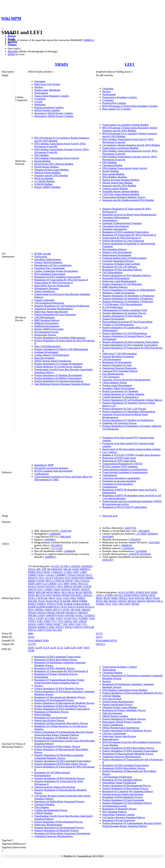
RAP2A (72, 607)
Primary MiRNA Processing (49, 329)
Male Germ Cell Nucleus (47, 84)
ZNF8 (48, 630)
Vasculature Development (116, 226)
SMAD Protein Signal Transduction (53, 361)
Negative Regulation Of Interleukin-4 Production (128, 299)
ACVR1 (55, 566)
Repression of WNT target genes (119, 458)
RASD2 (80, 607)
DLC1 (89, 575)
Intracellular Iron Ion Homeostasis (52, 285)
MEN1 (57, 592)
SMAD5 (51, 613)
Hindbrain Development (47, 326)
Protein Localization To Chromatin (120, 391)
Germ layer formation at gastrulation (121, 478)
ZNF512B (89, 627)
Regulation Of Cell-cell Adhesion (120, 267)
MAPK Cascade (43, 254)
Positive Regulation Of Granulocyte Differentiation (129, 290)
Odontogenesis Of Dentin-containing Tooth (125, 310)
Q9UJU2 (100, 644)
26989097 (50, 557)
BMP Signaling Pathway (47, 320)
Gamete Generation (44, 300)
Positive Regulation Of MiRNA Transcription (58, 378)
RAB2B (68, 604)
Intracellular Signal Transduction (119, 783)
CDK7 (76, 572)
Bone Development (44, 358)
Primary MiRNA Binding (47, 187)
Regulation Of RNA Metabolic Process (54, 668)
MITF (152, 595)
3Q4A (87, 648)
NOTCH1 (139, 598)
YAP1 (79, 624)
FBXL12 (50, 581)
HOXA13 (83, 584)
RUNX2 (113, 601)
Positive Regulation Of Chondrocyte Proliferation (128, 420)
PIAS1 (42, 601)
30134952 (56, 545)
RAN (64, 607)
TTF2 (60, 621)
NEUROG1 (77, 595)
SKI (73, 610)
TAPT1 (60, 618)
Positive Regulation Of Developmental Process (59, 822)
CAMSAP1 (57, 572)
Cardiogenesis (42, 474)
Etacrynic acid (110, 516)
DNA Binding (41, 155)
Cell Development (112, 359)
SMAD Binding (43, 715)
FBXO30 (60, 581)
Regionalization (42, 775)
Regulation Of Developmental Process (54, 700)
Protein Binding (43, 161)
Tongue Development (113, 319)
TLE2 (115, 604)
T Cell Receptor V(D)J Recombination (122, 304)
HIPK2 (74, 584)
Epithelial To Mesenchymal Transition (122, 223)
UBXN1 (32, 624)
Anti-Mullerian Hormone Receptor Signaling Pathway (62, 384)
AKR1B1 (75, 566)
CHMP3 (32, 575)
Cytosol (38, 102)
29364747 (107, 560)
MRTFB (88, 592)
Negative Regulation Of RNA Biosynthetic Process (61, 764)
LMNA (57, 589)
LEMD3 (48, 589)
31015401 (154, 542)
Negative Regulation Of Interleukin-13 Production (128, 296)
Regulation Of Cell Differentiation (52, 773)
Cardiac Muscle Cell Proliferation (52, 355)
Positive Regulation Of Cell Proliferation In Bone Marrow (132, 400)
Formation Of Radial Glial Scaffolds (121, 264)
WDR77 (58, 624)
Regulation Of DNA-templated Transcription (58, 277)
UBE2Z (83, 621)
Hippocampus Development (117, 255)
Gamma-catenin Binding (115, 188)
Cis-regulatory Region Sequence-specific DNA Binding (131, 145)
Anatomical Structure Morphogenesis (54, 309)
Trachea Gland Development (117, 385)
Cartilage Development (46, 352)
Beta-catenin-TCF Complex (117, 109)
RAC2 (58, 607)
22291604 (141, 551)
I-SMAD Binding (43, 184)
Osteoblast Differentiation (48, 259)
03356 (31, 637)
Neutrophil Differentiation (116, 278)
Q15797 (32, 644)
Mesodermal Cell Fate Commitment (53, 265)
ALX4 (121, 592)
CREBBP (60, 575)
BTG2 (40, 572)
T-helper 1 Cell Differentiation (118, 325)
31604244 (128, 548)
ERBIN (32, 581)
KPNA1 (136, 595)
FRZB (31, 584)
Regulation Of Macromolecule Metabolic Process (60, 697)
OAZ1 (59, 598)
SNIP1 (42, 615)
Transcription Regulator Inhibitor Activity (124, 197)
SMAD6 (60, 613)
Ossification (41, 257)
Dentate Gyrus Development (117, 252)
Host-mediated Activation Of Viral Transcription (127, 322)
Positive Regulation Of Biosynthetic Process (57, 746)
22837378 (130, 528)
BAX (148, 592)
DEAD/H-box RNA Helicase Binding (54, 164)
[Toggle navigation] (3, 28)
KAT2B (87, 587)
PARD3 (81, 598)
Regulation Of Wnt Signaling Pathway (122, 270)
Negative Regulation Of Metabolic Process (56, 830)
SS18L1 (79, 615)
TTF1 (54, 621)
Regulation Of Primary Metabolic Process (56, 674)
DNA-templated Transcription (50, 274)
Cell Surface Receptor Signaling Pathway (124, 817)
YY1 (85, 624)
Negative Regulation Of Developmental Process (59, 828)
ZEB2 (52, 627)
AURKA (140, 592)
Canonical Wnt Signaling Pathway (120, 371)
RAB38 (32, 607)
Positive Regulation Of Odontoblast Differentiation (129, 411)
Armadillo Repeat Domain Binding (120, 191)
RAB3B (41, 607)
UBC (75, 621)
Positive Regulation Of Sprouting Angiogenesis (59, 381)
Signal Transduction (45, 291)
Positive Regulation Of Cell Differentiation (125, 333)
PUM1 (60, 604)
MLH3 (79, 592)
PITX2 (99, 601)
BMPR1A (85, 569)
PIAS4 (49, 601)
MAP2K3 (66, 589)
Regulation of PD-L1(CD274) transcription (125, 507)
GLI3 (45, 584)
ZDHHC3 (43, 627)
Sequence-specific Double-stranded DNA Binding (128, 200)
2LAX (46, 648)
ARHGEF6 (57, 569)
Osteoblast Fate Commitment (49, 268)
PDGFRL (33, 601)
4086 (30, 634)
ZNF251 (60, 627)
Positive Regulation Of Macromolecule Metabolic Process (64, 703)
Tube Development (112, 713)
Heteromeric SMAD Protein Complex (54, 116)
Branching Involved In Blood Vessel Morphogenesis (129, 215)
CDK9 (83, 572)
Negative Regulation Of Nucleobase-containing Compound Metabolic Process (59, 757)
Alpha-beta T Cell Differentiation (120, 354)
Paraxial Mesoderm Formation (118, 356)
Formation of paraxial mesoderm (119, 481)
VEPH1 (49, 624)
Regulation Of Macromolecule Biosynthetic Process (61, 723)
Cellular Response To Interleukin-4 (120, 397)
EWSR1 (40, 581)
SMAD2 (86, 610)
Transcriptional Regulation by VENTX (122, 464)
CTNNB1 (108, 595)
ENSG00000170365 (38, 641)
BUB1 (47, 572)
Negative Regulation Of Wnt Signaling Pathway (127, 803)
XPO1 (72, 624)
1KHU (31, 648)
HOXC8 (41, 587)
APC (39, 569)
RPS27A (58, 610)
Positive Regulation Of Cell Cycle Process (124, 409)
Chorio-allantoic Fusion (115, 383)
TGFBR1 (83, 618)
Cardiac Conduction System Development (56, 271)
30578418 (145, 554)
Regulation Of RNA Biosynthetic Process (56, 660)
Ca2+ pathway (110, 452)
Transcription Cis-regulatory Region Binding (126, 125)
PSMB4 (83, 601)
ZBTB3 (135, 604)
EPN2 (82, 578)
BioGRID (13, 51)
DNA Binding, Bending (115, 177)
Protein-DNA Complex (114, 103)
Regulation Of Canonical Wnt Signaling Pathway (128, 791)
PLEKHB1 (66, 601)
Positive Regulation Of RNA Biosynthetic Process (60, 706)
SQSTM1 (70, 615)
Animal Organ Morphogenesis (118, 702)
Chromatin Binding (112, 165)
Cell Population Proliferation (49, 303)
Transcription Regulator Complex (52, 96)
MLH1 (71, 592)
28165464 (107, 537)
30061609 (65, 537)
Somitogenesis (110, 220)
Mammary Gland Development (118, 293)
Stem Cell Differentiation (47, 346)
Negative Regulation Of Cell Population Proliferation (62, 306)
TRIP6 (47, 621)
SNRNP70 (52, 615)
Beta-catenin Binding (113, 174)
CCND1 (68, 572)
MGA (64, 592)
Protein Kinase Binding (46, 167)
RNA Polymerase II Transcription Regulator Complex (130, 106)
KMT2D (32, 589)
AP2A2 (32, 569)
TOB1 (40, 621)
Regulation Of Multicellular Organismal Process (59, 801)
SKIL (78, 610)
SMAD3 (32, 613)
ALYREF (130, 592)
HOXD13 (51, 587)
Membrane (40, 104)
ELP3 (68, 578)
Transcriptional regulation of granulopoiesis (125, 469)
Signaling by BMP (44, 465)
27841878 (135, 540)
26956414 (152, 534)
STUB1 (40, 618)
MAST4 (85, 589)
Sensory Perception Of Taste (117, 365)
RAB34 (85, 604)
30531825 (144, 531)
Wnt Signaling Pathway (115, 249)
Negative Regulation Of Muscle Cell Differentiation (61, 349)
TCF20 (68, 618)
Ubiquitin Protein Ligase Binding (52, 170)
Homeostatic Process (45, 335)
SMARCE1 (71, 613)
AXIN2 (76, 569)
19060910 (126, 545)
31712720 (56, 548)
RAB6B (49, 607)
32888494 (54, 534)
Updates (12, 45)
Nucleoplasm (41, 93)
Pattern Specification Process (49, 720)
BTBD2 (32, 572)
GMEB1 (53, 584)
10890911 (88, 40)
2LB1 (73, 648)
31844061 (50, 540)
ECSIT (50, 578)
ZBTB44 (32, 627)
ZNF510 (78, 627)
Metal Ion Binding (44, 178)
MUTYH (40, 595)
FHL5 (78, 581)
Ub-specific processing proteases (51, 468)
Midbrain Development (46, 323)
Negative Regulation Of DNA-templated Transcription (130, 342)
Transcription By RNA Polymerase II (54, 283)
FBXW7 (70, 581)
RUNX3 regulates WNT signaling (120, 466)
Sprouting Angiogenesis (115, 229)
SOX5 (61, 615)
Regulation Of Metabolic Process (51, 712)
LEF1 (130, 64)
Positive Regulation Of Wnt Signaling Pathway (127, 275)
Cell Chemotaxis (111, 377)
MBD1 (31, 592)
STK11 (32, 618)
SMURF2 (33, 615)
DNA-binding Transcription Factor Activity (57, 158)
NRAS (52, 598)
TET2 (75, 618)
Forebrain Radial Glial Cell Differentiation (124, 258)
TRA (121, 604)
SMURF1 (83, 613)
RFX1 (31, 610)
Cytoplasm (40, 99)
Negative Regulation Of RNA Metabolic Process (59, 778)
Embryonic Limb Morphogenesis (119, 281)
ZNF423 (69, 627)
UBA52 (68, 621)
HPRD (11, 54)
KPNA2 (145, 595)
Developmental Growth (114, 806)
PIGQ (56, 601)
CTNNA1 (71, 575)
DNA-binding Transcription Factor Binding (125, 690)
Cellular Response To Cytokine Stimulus (123, 394)
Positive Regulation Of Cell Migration (122, 284)
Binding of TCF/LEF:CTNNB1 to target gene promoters (131, 455)
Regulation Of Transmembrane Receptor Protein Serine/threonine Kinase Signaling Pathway (59, 681)
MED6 (50, 592)
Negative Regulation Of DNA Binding (122, 316)
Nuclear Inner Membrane (47, 90)
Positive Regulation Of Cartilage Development (58, 364)
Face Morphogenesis (113, 374)
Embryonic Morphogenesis (48, 825)
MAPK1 (76, 589)
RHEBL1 (40, 610)
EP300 (75, 578)
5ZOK (31, 651)
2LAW (39, 648)
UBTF (127, 604)
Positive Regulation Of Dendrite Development (58, 375)
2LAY (53, 648)
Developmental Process (46, 332)
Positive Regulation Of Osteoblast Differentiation (60, 338)
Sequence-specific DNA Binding (51, 175)
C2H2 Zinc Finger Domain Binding (121, 194)
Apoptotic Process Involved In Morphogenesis (126, 380)
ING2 (60, 587)
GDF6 (38, 584)
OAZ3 (66, 598)
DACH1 (81, 575)
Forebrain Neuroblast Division (118, 261)
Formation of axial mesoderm (118, 484)
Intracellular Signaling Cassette (119, 815)
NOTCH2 (43, 598)
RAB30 (77, 604)
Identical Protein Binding (47, 173)
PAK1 (73, 598)
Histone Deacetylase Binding (117, 183)
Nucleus (39, 87)
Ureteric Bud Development (48, 262)
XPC (65, 624)
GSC (60, 584)
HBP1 (66, 584)
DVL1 (42, 578)
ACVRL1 (65, 566)
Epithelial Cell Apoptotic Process (119, 423)
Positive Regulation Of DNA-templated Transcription (130, 345)
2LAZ (60, 648)
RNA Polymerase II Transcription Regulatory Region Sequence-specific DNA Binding (130, 129)
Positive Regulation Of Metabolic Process (56, 738)
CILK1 (41, 575)
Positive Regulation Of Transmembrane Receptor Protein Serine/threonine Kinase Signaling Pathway (64, 733)
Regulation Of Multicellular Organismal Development (62, 833)
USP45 (41, 624)
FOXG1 (86, 581)
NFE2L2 (88, 595)
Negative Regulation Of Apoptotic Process (124, 313)
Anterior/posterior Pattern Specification (55, 787)
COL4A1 (50, 575)
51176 (99, 634)
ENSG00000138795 (106, 641)
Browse (12, 36)
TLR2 (92, 618)
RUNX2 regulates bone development (53, 471)
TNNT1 (32, 621)
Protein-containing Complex (49, 107)
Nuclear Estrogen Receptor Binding (121, 180)
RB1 (106, 601)
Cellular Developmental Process (51, 810)
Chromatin (40, 81)
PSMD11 (41, 604)
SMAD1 (62, 64)
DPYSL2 (119, 595)
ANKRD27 (87, 566)
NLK (131, 598)
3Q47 (80, 648)
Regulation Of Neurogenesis (117, 362)
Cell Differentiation (44, 317)
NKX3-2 (32, 598)
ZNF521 (32, 630)
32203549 (65, 531)
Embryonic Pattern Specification (51, 312)
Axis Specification (112, 699)
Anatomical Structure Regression (119, 368)
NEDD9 (66, 595)
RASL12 (90, 607)
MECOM (40, 592)
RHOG (49, 610)
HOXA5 (32, 587)
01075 (99, 637)
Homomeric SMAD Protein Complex (54, 113)
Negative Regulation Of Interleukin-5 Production (128, 301)
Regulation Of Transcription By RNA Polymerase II (61, 280)
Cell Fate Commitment (114, 733)
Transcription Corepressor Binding (120, 148)
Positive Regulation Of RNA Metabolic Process (59, 689)
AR (49, 569)
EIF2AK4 (59, 578)
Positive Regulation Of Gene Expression (55, 314)
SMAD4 (42, 613)
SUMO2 (100, 604)
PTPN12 (51, 604)
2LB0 (67, 648)
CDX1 (99, 595)
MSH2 (31, 595)
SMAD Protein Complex (47, 110)
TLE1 (108, 604)
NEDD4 (57, 595)
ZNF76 (41, 630)
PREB (75, 601)
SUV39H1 (50, 618)
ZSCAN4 (57, 630)
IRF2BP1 (78, 587)
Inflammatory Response (47, 288)
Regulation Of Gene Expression (51, 717)
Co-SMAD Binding (44, 181)
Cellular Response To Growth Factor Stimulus (58, 367)
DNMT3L (33, 578)
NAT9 (49, 595)
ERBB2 (90, 578)
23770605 (141, 534)
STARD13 (90, 615)
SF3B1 (66, 610)
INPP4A (68, 587)
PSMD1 (32, 604)
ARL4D (67, 569)
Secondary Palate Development (119, 388)
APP (44, 569)
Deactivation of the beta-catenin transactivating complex (131, 449)
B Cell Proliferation (112, 307)
